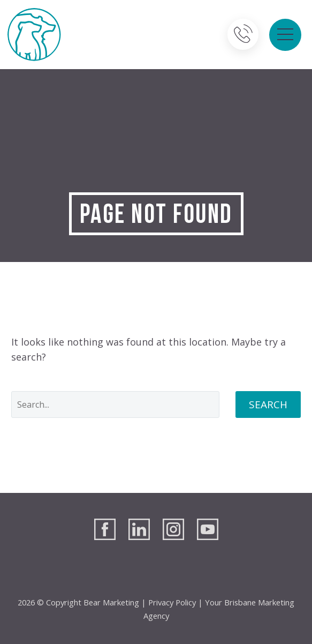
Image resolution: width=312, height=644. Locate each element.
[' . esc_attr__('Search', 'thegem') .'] (115, 405)
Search (268, 405)
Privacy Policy (172, 602)
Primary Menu (285, 34)
